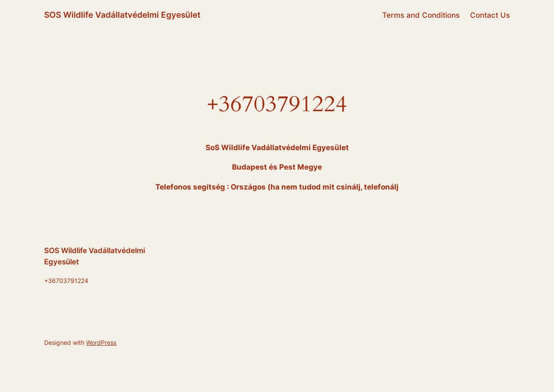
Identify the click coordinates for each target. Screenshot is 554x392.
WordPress (101, 342)
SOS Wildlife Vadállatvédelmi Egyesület (122, 15)
